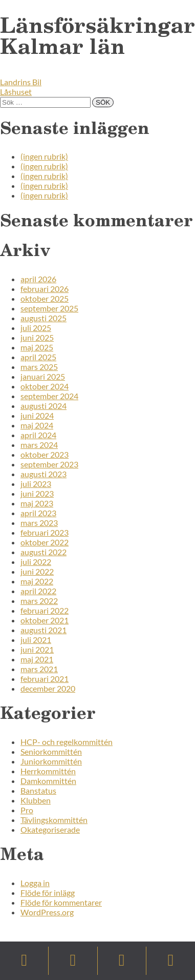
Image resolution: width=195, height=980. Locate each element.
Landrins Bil (21, 82)
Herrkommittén (48, 771)
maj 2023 (37, 503)
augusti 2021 (44, 630)
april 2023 (38, 513)
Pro (27, 810)
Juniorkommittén (51, 761)
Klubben (36, 800)
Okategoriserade (50, 829)
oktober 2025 (45, 298)
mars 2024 (39, 445)
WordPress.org (47, 912)
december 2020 (48, 688)
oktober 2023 (45, 454)
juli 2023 (36, 484)
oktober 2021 (45, 620)
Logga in (35, 883)
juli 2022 (36, 562)
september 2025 (49, 308)
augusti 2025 (44, 318)
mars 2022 (39, 601)
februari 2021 (45, 679)
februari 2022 (45, 610)
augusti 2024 (44, 406)
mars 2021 (39, 669)
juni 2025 (37, 337)
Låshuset (16, 92)
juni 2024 (37, 415)
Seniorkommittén (51, 751)
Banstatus (38, 790)
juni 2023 (37, 493)
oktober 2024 (45, 386)
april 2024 (38, 435)
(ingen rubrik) (44, 156)
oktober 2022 (45, 542)
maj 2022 (37, 581)
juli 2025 (36, 328)
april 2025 (38, 357)
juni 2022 (37, 571)
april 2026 (38, 279)
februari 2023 (45, 532)
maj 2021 (37, 659)
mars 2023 (39, 523)
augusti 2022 (44, 552)
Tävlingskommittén (54, 820)
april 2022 (38, 591)
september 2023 (49, 464)
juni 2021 (37, 649)
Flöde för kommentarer (61, 902)
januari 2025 (43, 376)
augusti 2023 (44, 474)
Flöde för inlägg (48, 893)
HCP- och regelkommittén (67, 742)
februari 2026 (45, 289)
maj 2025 (37, 347)
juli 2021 (36, 640)
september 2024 (49, 396)
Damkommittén (48, 781)
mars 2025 (39, 367)
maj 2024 (37, 425)
